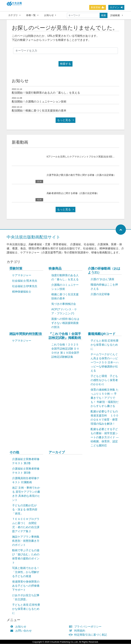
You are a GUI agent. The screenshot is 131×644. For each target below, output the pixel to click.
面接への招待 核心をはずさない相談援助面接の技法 (65, 323)
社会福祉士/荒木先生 (25, 281)
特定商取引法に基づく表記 (89, 635)
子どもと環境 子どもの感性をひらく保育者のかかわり (104, 380)
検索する (65, 64)
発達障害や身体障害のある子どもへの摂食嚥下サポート (26, 586)
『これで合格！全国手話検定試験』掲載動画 (65, 336)
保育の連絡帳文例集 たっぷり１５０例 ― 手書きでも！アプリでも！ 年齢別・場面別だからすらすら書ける (105, 398)
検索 (104, 15)
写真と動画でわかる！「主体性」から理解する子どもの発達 (26, 572)
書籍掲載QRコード (102, 334)
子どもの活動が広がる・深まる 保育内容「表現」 (25, 510)
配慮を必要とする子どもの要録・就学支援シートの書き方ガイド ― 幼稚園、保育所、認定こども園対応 (105, 437)
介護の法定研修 (100, 294)
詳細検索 (117, 15)
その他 (14, 452)
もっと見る (65, 120)
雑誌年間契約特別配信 (26, 334)
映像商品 (55, 269)
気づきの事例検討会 (64, 304)
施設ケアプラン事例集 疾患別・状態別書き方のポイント (26, 541)
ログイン (116, 7)
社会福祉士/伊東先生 (25, 286)
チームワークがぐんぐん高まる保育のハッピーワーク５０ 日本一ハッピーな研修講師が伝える (105, 363)
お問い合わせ (22, 631)
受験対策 (16, 269)
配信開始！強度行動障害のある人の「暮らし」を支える (46, 93)
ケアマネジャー (22, 275)
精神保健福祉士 (22, 292)
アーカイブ (57, 452)
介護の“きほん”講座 (102, 279)
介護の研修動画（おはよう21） (104, 271)
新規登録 (98, 7)
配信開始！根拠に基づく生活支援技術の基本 (39, 111)
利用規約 (78, 631)
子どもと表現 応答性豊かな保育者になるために (105, 345)
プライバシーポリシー (86, 627)
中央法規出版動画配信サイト (34, 237)
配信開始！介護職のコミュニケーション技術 (39, 102)
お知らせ (50, 15)
